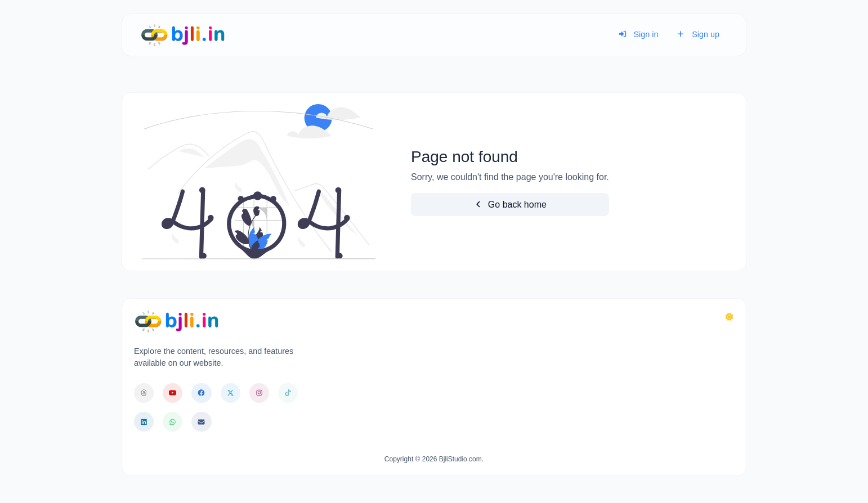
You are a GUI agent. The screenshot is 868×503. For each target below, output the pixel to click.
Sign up (698, 34)
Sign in (638, 34)
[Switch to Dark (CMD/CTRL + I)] (730, 317)
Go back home (510, 205)
